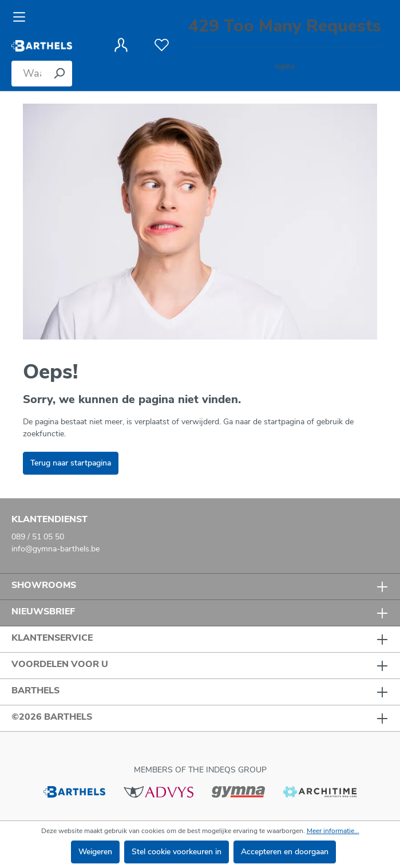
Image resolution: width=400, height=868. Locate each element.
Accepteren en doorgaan (285, 852)
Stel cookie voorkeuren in (177, 852)
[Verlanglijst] (162, 45)
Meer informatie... (333, 831)
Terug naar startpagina (71, 463)
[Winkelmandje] (285, 46)
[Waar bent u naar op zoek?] (29, 74)
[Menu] (23, 17)
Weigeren (95, 852)
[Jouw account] (121, 45)
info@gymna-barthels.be (56, 549)
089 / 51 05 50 (38, 537)
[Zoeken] (59, 74)
